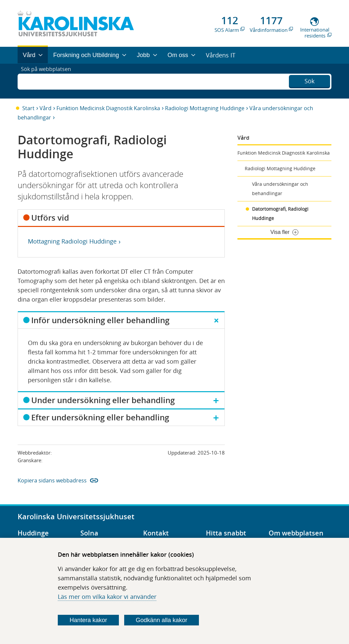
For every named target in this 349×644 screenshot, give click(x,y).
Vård (45, 108)
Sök (309, 80)
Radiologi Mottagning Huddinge (205, 108)
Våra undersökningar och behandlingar (280, 189)
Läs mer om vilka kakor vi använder (107, 597)
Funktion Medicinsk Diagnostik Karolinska (108, 108)
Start (28, 108)
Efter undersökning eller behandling (100, 417)
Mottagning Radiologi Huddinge (72, 241)
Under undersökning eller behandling (103, 400)
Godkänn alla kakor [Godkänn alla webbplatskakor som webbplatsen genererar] (162, 620)
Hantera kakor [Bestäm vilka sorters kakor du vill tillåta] (88, 620)
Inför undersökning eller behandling (100, 320)
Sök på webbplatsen (49, 81)
